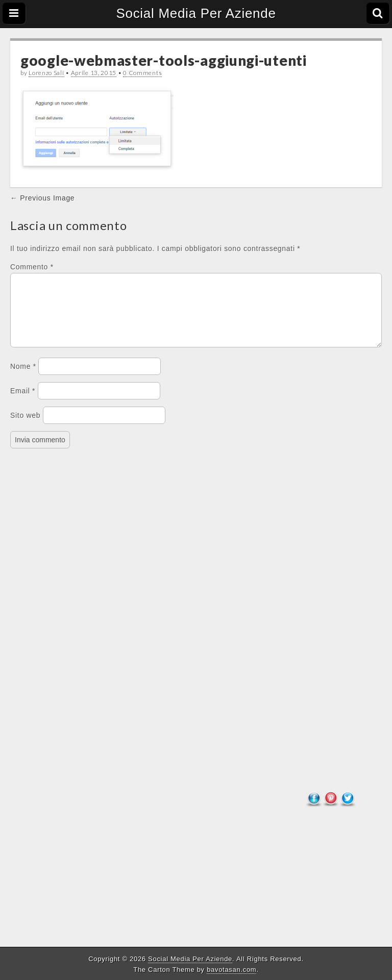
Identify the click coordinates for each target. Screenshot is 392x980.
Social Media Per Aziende (196, 13)
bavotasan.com (231, 970)
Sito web (25, 428)
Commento (32, 267)
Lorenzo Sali (46, 73)
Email (23, 403)
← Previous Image (42, 198)
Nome (23, 379)
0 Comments (142, 73)
